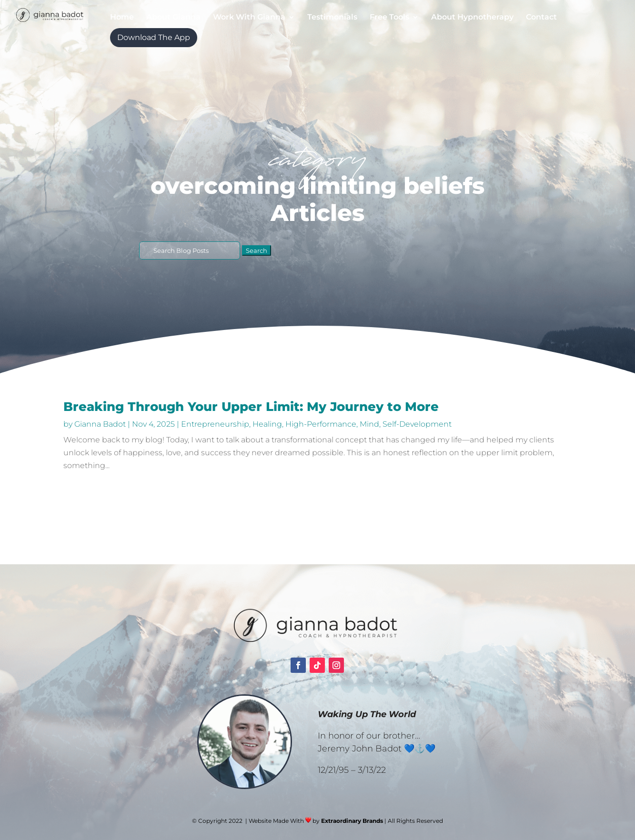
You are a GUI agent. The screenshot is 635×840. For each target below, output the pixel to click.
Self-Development (417, 424)
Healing (267, 424)
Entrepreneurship (215, 424)
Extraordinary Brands (352, 821)
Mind (369, 424)
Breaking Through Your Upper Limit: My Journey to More (251, 407)
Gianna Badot (100, 424)
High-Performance (321, 424)
